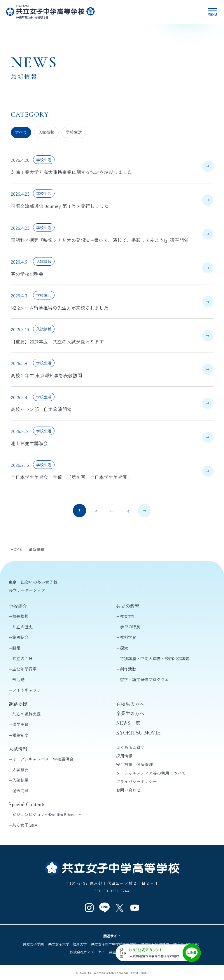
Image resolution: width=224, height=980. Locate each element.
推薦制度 (20, 735)
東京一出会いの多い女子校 (33, 582)
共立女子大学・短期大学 (67, 944)
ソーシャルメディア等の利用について (151, 773)
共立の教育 (128, 606)
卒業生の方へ (130, 713)
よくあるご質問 (130, 747)
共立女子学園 (33, 944)
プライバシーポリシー (136, 781)
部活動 (18, 679)
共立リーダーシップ (27, 590)
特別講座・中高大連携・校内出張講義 (155, 658)
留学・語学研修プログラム (144, 679)
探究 (124, 648)
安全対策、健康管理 (134, 764)
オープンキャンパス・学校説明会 (43, 759)
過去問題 (20, 790)
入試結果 (20, 780)
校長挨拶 (20, 616)
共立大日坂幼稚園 (155, 944)
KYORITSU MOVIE (138, 732)
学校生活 (74, 132)
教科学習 (128, 637)
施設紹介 (20, 637)
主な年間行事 (24, 669)
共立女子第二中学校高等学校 (114, 944)
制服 (16, 648)
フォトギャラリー (29, 690)
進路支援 (18, 704)
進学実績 (20, 724)
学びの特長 (130, 627)
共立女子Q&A (25, 825)
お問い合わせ (128, 790)
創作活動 (128, 669)
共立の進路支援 (27, 714)
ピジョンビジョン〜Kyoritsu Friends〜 (47, 814)
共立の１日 (22, 658)
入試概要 (20, 769)
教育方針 (128, 616)
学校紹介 (18, 606)
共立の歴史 (22, 627)
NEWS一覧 (128, 723)
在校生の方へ (130, 704)
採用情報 (124, 756)
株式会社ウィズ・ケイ (87, 952)
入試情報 (46, 132)
